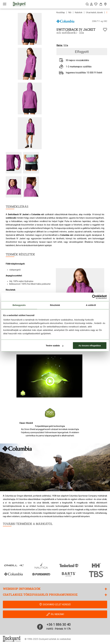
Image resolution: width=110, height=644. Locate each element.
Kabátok (79, 12)
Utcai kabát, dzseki (94, 12)
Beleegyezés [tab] (19, 305)
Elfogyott (82, 52)
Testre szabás (55, 346)
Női (70, 12)
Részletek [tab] (55, 305)
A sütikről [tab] (91, 305)
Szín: (60, 45)
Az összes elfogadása (90, 346)
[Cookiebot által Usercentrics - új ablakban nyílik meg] (94, 297)
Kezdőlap (61, 12)
